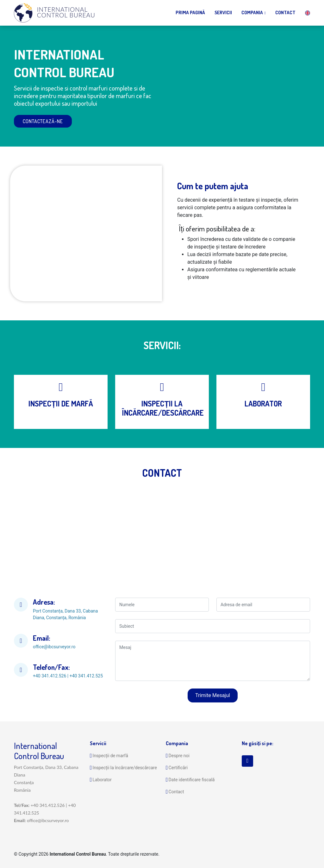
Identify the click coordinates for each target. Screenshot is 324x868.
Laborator (102, 780)
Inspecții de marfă (110, 756)
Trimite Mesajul (213, 695)
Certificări (178, 768)
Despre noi (179, 756)
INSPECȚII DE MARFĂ (61, 403)
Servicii (223, 13)
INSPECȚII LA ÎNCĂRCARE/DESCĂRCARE (163, 408)
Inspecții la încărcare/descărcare (125, 768)
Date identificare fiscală (192, 780)
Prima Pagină (190, 13)
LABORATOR (263, 403)
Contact (285, 13)
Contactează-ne (43, 121)
